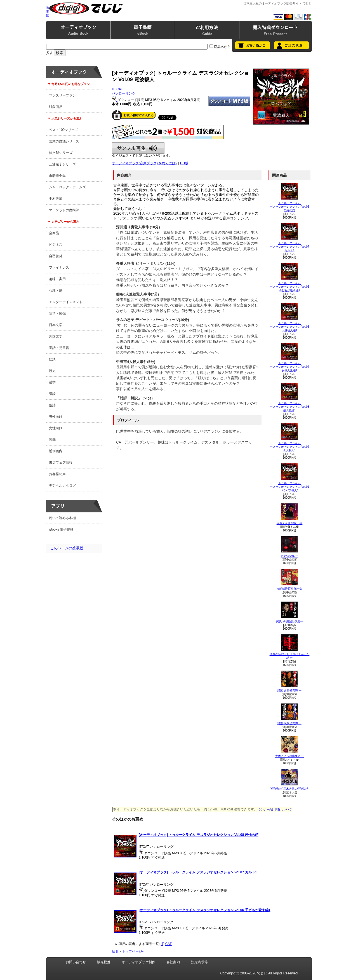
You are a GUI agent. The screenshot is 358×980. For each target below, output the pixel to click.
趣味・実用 (57, 279)
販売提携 (104, 962)
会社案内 (173, 962)
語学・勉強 (57, 313)
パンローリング (124, 93)
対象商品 (56, 107)
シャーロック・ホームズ (67, 187)
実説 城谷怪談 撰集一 (289, 621)
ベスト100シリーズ (63, 130)
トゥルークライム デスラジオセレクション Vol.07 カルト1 (290, 247)
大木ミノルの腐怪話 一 (290, 756)
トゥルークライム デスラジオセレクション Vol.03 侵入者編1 (290, 407)
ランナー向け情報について (275, 809)
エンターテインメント (66, 302)
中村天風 (56, 199)
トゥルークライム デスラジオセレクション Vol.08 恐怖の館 (290, 207)
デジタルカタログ (62, 486)
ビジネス (56, 245)
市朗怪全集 (57, 176)
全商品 (54, 233)
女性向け (56, 428)
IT (113, 89)
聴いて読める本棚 (62, 518)
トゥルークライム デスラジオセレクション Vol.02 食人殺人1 (290, 447)
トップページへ (134, 951)
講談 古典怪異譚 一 (289, 691)
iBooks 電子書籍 (61, 529)
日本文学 (56, 325)
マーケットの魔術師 (64, 210)
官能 (52, 440)
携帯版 (48, 11)
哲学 (52, 382)
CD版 (184, 163)
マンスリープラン (62, 95)
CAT (120, 89)
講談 (52, 394)
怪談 (52, 359)
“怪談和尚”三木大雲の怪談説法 (290, 789)
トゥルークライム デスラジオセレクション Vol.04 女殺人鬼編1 (290, 367)
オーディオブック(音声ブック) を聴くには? (145, 163)
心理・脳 (56, 290)
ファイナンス (59, 268)
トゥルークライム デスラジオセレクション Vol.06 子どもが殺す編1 (290, 287)
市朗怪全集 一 (290, 556)
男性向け (56, 417)
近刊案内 (56, 451)
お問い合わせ (76, 962)
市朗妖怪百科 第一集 (290, 589)
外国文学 (56, 336)
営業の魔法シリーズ (64, 141)
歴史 (52, 371)
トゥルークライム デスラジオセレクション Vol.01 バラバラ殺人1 (290, 487)
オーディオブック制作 (138, 962)
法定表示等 (199, 962)
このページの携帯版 (67, 548)
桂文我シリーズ (61, 153)
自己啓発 (56, 256)
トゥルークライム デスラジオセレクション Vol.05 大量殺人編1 (290, 327)
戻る (115, 951)
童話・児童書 (59, 348)
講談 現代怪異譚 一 (289, 723)
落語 (52, 405)
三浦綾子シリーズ (62, 164)
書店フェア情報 (61, 463)
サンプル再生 (138, 148)
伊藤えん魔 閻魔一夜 (290, 523)
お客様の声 (57, 474)
